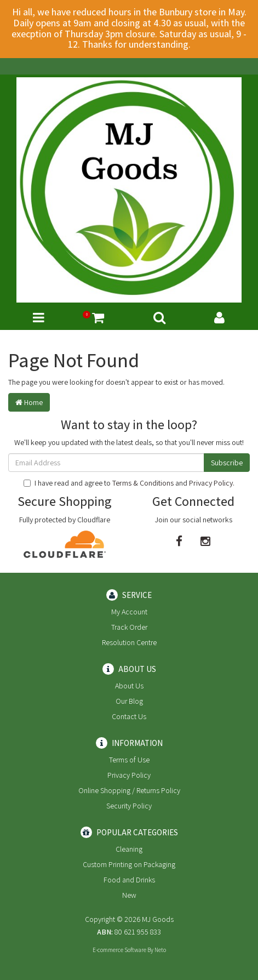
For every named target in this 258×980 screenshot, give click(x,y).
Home (29, 402)
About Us (129, 686)
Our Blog (129, 701)
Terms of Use (129, 760)
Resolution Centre (129, 642)
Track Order (129, 627)
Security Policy (129, 806)
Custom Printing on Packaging (129, 864)
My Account (129, 612)
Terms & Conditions (143, 483)
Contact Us (129, 716)
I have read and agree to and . (129, 483)
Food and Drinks (129, 880)
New (129, 895)
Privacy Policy (211, 483)
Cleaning (129, 849)
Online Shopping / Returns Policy (129, 790)
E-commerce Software (119, 950)
